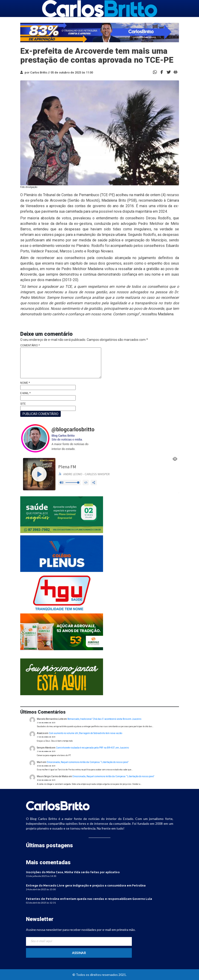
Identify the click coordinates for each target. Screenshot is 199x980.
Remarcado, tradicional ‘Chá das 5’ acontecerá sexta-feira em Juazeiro (104, 719)
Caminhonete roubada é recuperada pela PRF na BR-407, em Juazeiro (92, 748)
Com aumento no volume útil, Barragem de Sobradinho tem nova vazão (85, 733)
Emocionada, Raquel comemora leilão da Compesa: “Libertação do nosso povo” (88, 762)
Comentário (30, 345)
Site (23, 404)
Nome (25, 383)
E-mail (25, 393)
